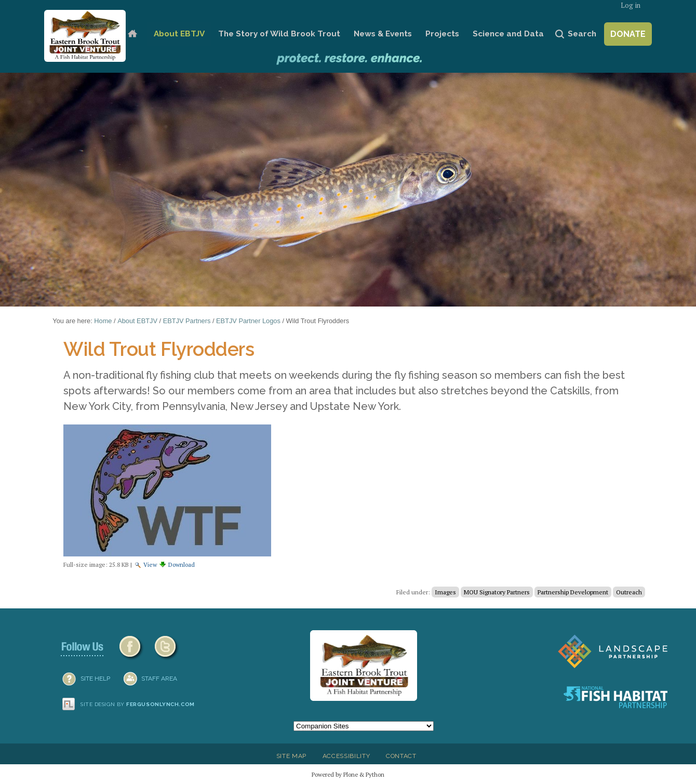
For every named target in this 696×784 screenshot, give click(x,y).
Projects (442, 34)
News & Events (383, 34)
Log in (631, 5)
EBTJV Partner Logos (248, 321)
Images (445, 592)
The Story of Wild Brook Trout (279, 34)
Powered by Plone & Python (348, 774)
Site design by (138, 704)
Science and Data (508, 34)
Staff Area (159, 679)
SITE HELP (95, 679)
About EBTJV (179, 34)
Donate (628, 34)
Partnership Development (573, 592)
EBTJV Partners (187, 321)
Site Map (291, 756)
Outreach (629, 592)
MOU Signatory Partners (497, 592)
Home (132, 34)
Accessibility (346, 756)
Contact (401, 756)
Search (582, 34)
